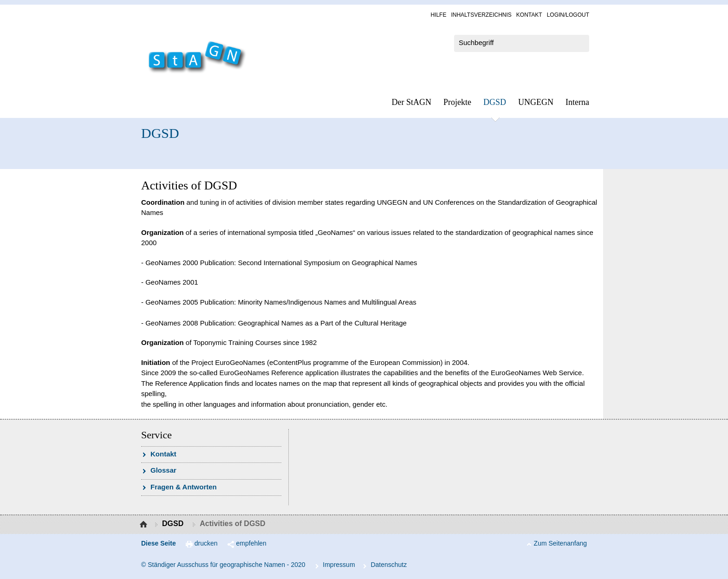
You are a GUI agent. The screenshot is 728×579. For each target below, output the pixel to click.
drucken (206, 543)
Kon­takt (529, 15)
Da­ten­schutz (389, 565)
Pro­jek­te (457, 102)
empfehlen (251, 543)
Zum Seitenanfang (560, 543)
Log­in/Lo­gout (568, 15)
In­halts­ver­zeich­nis (481, 15)
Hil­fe (438, 15)
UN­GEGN (536, 102)
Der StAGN (412, 102)
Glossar (163, 470)
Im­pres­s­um (339, 565)
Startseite (145, 525)
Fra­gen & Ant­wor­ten (184, 487)
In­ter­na (577, 102)
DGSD (495, 102)
